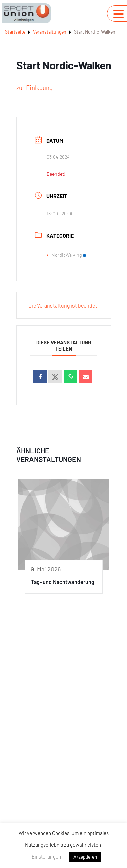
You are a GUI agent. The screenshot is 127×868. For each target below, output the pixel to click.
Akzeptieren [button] (85, 857)
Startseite (15, 32)
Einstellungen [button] (46, 856)
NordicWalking (66, 255)
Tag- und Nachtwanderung (63, 582)
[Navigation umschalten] (119, 14)
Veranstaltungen (50, 32)
